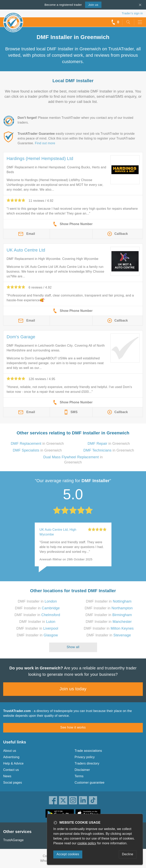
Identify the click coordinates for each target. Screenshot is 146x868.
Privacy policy (85, 757)
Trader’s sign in (132, 13)
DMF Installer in (37, 601)
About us (10, 751)
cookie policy (87, 843)
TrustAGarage (13, 840)
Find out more (45, 143)
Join (93, 5)
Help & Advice (13, 763)
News (7, 776)
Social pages (13, 783)
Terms (79, 776)
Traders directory (87, 763)
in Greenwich (37, 444)
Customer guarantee (90, 783)
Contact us (11, 770)
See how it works (73, 727)
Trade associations (88, 751)
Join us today (73, 689)
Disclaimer (82, 770)
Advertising (11, 757)
